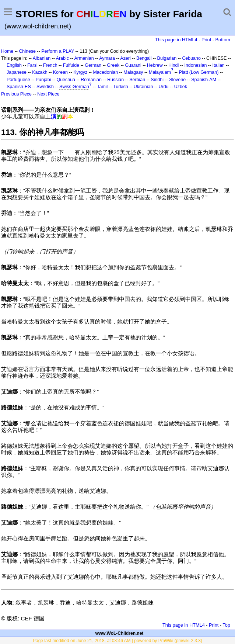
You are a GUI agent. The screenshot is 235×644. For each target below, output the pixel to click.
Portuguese (18, 80)
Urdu (164, 87)
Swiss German (74, 87)
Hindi (173, 65)
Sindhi (157, 80)
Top (226, 625)
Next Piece (48, 94)
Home (7, 51)
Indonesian (196, 65)
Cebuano (191, 58)
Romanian (91, 80)
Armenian (84, 58)
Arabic (62, 58)
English (14, 65)
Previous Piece (16, 94)
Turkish (120, 87)
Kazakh (40, 72)
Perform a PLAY (58, 51)
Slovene (177, 80)
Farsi (32, 65)
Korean (60, 72)
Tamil (102, 87)
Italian (219, 65)
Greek (113, 65)
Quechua (66, 80)
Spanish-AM (204, 80)
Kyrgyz (80, 72)
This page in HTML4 (176, 40)
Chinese (27, 51)
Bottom (223, 40)
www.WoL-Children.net (120, 633)
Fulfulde (71, 65)
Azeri (125, 58)
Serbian (137, 80)
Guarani (133, 65)
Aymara (107, 58)
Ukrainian (143, 87)
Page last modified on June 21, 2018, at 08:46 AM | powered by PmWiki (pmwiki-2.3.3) (117, 641)
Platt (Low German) (199, 72)
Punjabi (43, 80)
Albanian (42, 58)
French (50, 65)
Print (206, 40)
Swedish (45, 87)
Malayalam (160, 72)
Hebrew (155, 65)
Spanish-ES (19, 87)
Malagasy (133, 72)
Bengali (144, 58)
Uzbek (181, 87)
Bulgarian (167, 58)
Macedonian (105, 72)
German (93, 65)
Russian (115, 80)
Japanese (17, 72)
